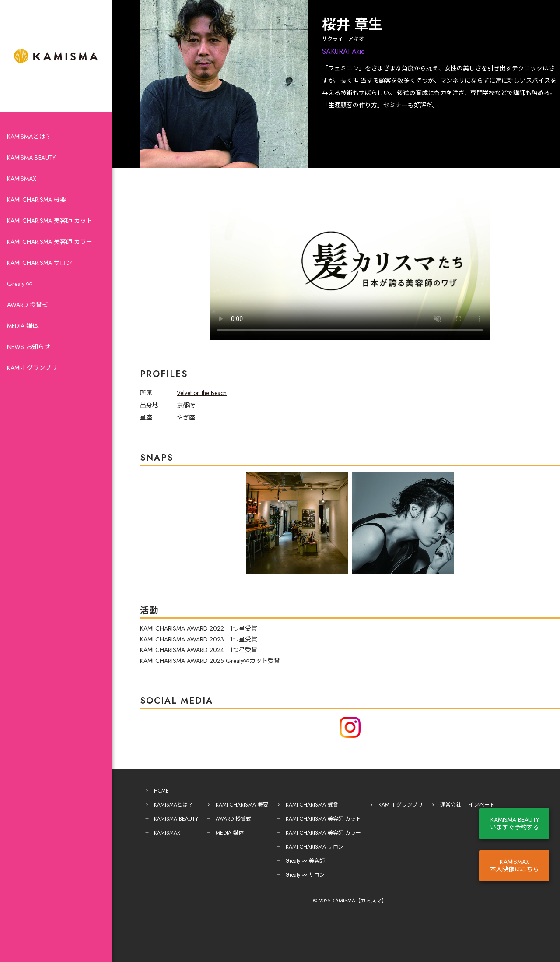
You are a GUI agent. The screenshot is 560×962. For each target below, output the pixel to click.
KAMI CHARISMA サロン (40, 263)
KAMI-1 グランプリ (32, 368)
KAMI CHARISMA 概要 (37, 200)
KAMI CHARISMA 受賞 (312, 805)
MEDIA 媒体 (23, 326)
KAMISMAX (22, 179)
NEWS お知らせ (29, 347)
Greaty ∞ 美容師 (305, 861)
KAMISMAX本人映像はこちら (514, 865)
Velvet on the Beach (202, 393)
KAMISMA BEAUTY (31, 158)
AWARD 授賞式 (28, 305)
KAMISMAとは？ (29, 137)
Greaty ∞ (20, 284)
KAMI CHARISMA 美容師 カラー (50, 242)
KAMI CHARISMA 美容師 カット (50, 221)
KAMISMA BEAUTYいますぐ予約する (514, 823)
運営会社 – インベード (467, 805)
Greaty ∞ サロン (305, 875)
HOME (161, 791)
